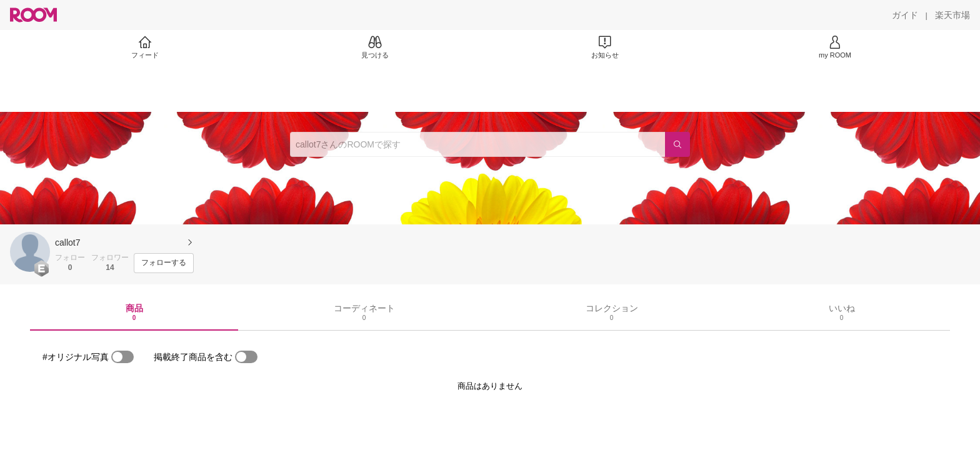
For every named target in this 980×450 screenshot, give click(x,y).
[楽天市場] (952, 15)
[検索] (677, 144)
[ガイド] (905, 15)
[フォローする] (164, 263)
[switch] (122, 357)
